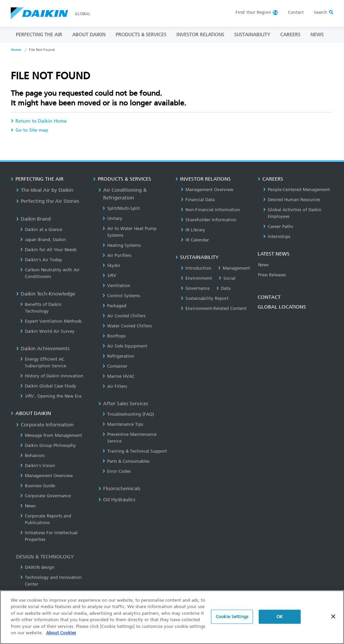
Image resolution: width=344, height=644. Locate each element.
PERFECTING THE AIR (39, 35)
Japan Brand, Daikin (43, 240)
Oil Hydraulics (117, 500)
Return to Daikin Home (39, 121)
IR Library (193, 230)
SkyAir (111, 265)
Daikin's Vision (38, 466)
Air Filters (115, 386)
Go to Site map (30, 130)
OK (280, 622)
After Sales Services (123, 404)
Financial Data (198, 200)
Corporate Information (45, 425)
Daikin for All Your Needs (48, 250)
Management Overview (47, 476)
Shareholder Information (209, 220)
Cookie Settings (232, 622)
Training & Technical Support (135, 451)
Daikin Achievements (43, 349)
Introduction (196, 268)
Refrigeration (118, 356)
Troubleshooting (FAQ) (128, 414)
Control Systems (121, 296)
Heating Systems (122, 245)
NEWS (317, 35)
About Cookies (61, 638)
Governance (195, 288)
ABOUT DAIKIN (89, 35)
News (28, 506)
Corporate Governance (46, 496)
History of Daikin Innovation (52, 376)
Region (253, 12)
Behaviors (32, 455)
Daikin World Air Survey (47, 331)
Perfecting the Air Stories (48, 201)
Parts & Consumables (126, 461)
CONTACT (269, 297)
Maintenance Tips (123, 424)
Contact (296, 12)
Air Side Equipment (125, 346)
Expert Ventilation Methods (51, 321)
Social (227, 278)
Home (16, 50)
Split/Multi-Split (121, 208)
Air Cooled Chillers (124, 316)
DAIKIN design (37, 567)
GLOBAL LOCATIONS (282, 307)
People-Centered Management (296, 190)
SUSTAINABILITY (252, 35)
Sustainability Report (205, 298)
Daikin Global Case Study (48, 386)
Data (223, 288)
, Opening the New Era (51, 396)
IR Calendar (195, 240)
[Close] (333, 622)
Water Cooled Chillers (127, 326)
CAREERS (290, 35)
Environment (196, 278)
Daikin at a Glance (41, 229)
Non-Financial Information (210, 210)
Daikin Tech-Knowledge (46, 294)
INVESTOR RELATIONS (200, 35)
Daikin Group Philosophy (48, 445)
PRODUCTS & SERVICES (141, 35)
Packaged (114, 306)
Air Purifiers (117, 255)
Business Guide (38, 486)
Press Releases (272, 275)
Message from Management (51, 435)
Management (234, 268)
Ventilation (116, 286)
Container (115, 366)
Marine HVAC (119, 376)
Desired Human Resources (292, 200)
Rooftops (114, 336)
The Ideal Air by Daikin (45, 190)
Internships (277, 237)
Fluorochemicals (119, 489)
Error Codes (117, 471)
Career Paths (278, 226)
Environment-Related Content (214, 308)
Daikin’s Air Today (41, 260)
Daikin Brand (33, 219)
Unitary (112, 218)
